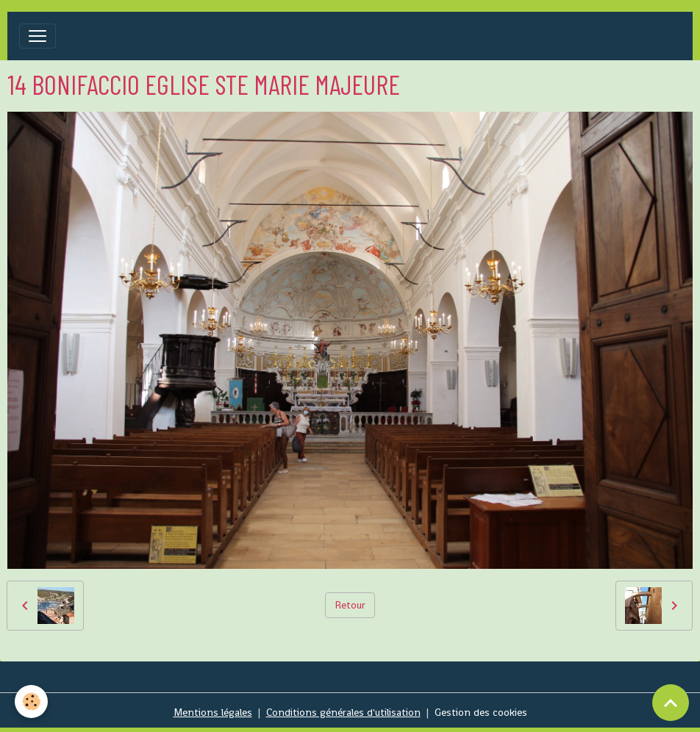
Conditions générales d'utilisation (343, 712)
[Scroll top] (671, 703)
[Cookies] (31, 701)
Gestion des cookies (481, 712)
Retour (350, 605)
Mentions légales (213, 712)
